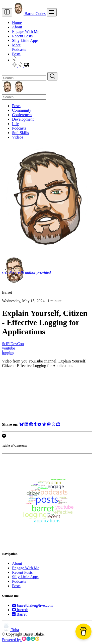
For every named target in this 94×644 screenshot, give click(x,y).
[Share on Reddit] (32, 424)
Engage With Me (26, 32)
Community (22, 110)
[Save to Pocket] (40, 424)
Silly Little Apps (25, 40)
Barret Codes (29, 14)
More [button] (16, 45)
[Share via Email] (58, 424)
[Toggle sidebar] (7, 12)
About (17, 27)
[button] (15, 60)
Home (17, 23)
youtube (9, 348)
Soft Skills (20, 133)
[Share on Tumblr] (36, 424)
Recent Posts (22, 36)
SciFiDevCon (13, 344)
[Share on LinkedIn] (27, 424)
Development (23, 119)
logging (8, 353)
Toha (10, 630)
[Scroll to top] (4, 436)
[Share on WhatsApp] (54, 424)
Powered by (21, 640)
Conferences (22, 115)
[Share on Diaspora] (45, 424)
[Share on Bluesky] (22, 424)
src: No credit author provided (26, 272)
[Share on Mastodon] (49, 424)
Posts (16, 54)
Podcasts (19, 49)
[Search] (24, 78)
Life (15, 124)
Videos (18, 137)
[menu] (52, 12)
